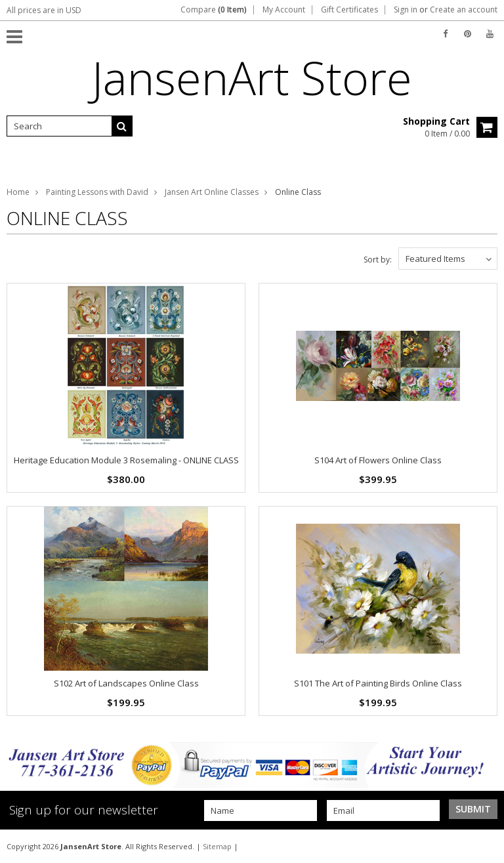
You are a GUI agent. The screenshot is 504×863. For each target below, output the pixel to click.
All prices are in (44, 10)
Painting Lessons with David (97, 192)
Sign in (406, 10)
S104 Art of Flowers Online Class (378, 460)
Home (18, 192)
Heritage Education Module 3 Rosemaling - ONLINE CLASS (126, 460)
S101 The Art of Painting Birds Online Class (378, 683)
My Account (284, 10)
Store (252, 77)
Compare (214, 10)
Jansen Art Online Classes (212, 192)
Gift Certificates (349, 10)
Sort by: (378, 260)
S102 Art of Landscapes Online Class (126, 683)
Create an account (464, 10)
